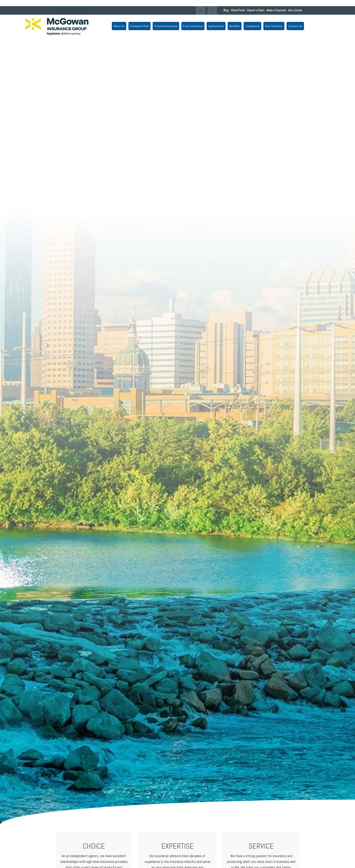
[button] (116, 25)
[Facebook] (212, 13)
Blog (226, 13)
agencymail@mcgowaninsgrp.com (76, 13)
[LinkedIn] (201, 13)
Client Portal (238, 13)
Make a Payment (276, 13)
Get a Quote (295, 13)
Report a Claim (256, 13)
